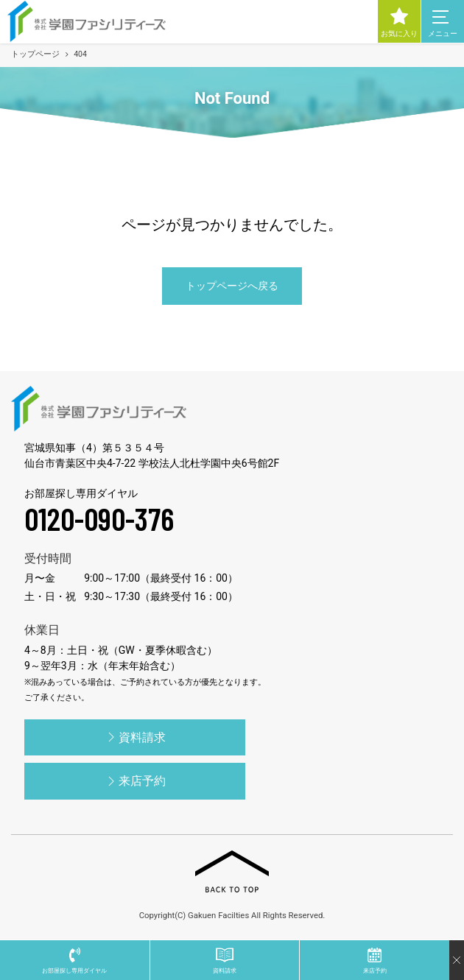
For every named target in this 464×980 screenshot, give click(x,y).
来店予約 (135, 781)
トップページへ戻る (232, 286)
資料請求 (135, 737)
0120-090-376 (99, 518)
